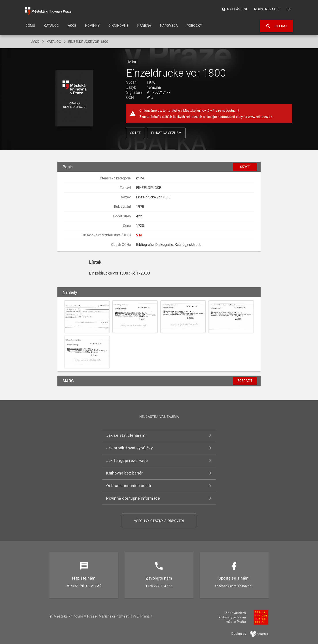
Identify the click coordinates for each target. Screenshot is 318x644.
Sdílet (135, 133)
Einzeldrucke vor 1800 (88, 42)
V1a (139, 235)
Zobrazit (245, 381)
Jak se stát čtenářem (126, 435)
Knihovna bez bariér (125, 473)
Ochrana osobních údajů (129, 486)
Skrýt (245, 167)
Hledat (277, 26)
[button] (75, 99)
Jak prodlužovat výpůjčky (130, 448)
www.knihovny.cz (260, 117)
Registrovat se (267, 9)
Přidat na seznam (166, 133)
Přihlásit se (235, 9)
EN (289, 9)
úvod (35, 42)
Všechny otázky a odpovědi (159, 521)
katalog (54, 42)
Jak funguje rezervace (127, 460)
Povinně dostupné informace (133, 498)
